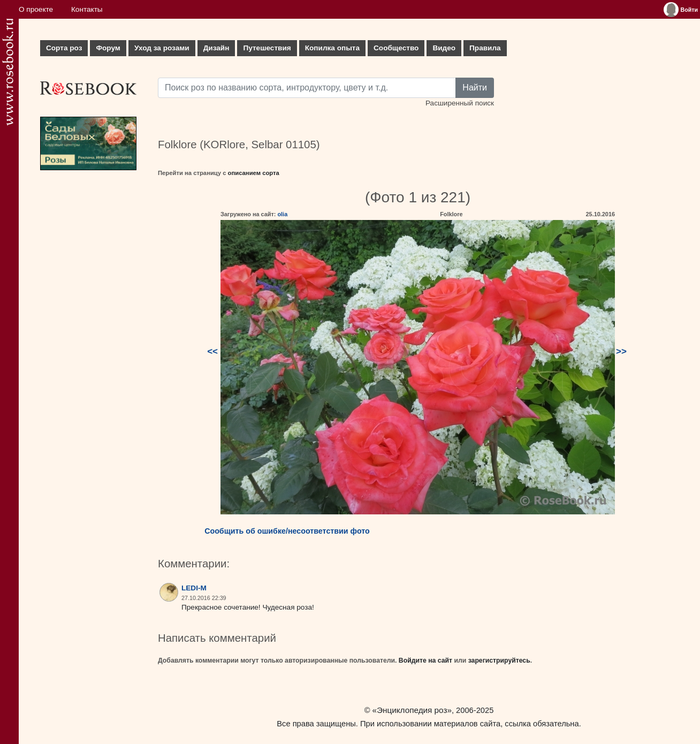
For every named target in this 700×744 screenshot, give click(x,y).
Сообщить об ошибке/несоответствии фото (287, 531)
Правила (485, 48)
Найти (475, 88)
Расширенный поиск (460, 103)
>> (621, 351)
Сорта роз (64, 48)
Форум (108, 48)
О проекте (36, 9)
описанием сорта (254, 173)
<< (212, 351)
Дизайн (216, 48)
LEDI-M (194, 588)
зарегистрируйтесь (499, 661)
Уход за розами (162, 48)
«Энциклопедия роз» (412, 710)
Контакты (87, 9)
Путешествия (267, 48)
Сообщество (396, 48)
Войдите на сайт (425, 661)
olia (282, 214)
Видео (444, 48)
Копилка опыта (332, 48)
